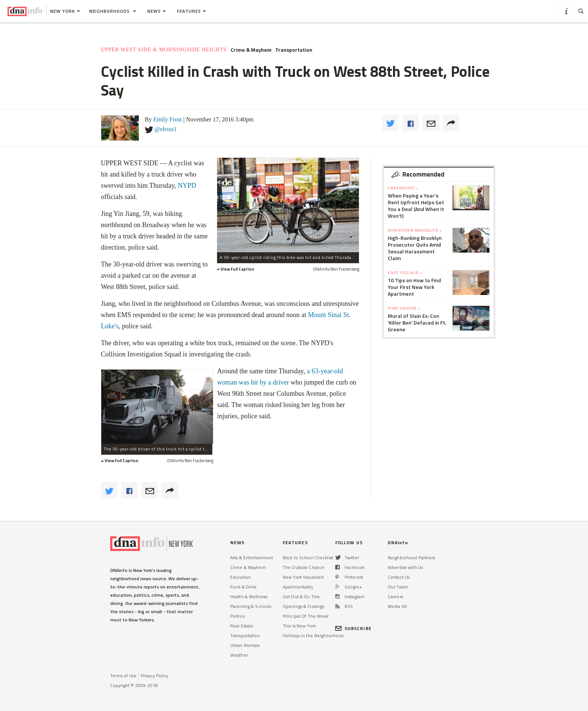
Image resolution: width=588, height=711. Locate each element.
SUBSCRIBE (353, 628)
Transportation (294, 50)
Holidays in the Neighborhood (313, 635)
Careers (395, 596)
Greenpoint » (403, 188)
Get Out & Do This (301, 596)
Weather (239, 655)
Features (191, 11)
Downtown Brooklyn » (415, 230)
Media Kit (397, 606)
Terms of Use (123, 676)
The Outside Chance (304, 567)
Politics (238, 616)
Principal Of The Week (306, 616)
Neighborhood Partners (412, 558)
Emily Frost (168, 119)
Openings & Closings (303, 606)
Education (241, 577)
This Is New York (299, 626)
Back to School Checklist (308, 558)
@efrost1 (166, 129)
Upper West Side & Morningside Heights (164, 50)
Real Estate (242, 626)
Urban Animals (245, 645)
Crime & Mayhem (251, 50)
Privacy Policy (154, 676)
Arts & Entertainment (252, 558)
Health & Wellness (249, 596)
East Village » (405, 273)
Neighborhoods (113, 11)
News (157, 11)
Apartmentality (298, 587)
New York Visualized (303, 577)
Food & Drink (243, 587)
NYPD (187, 186)
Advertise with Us (405, 567)
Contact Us (399, 577)
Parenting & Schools (251, 606)
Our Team (398, 587)
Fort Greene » (404, 308)
